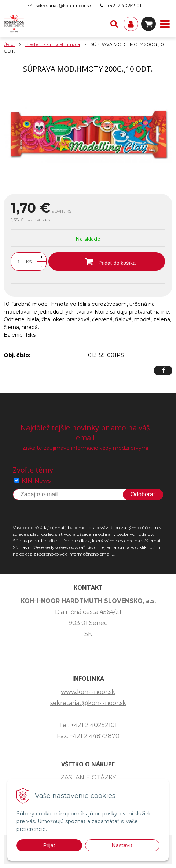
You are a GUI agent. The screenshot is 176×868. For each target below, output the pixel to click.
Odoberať (143, 494)
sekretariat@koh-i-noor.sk (64, 5)
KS (29, 262)
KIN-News (36, 481)
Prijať (49, 845)
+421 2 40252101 (124, 5)
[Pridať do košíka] (107, 261)
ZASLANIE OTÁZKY (88, 777)
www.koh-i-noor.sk (88, 692)
